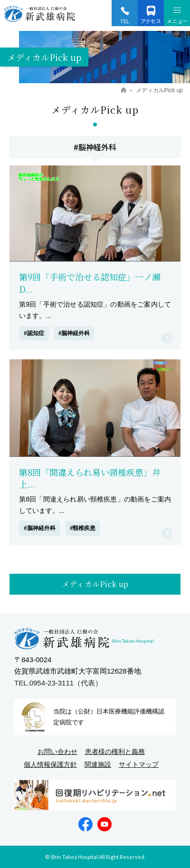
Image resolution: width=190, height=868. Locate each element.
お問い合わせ (57, 752)
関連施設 (98, 764)
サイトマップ (139, 764)
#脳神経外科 (74, 333)
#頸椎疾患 (83, 528)
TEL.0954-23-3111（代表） (58, 683)
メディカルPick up (95, 584)
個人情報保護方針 (50, 764)
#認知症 (34, 333)
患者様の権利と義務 (115, 752)
